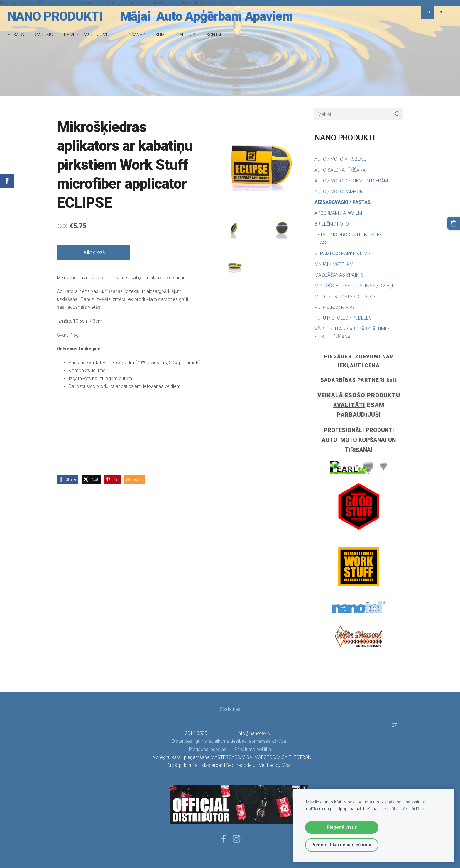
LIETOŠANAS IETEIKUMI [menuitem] (147, 35)
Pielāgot (418, 809)
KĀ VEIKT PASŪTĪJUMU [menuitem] (91, 35)
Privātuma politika (249, 749)
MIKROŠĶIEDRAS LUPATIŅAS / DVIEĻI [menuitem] (354, 286)
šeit (392, 380)
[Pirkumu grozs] (454, 223)
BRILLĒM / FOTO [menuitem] (332, 224)
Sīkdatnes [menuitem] (230, 709)
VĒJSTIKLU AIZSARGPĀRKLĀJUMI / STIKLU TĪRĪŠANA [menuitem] (352, 333)
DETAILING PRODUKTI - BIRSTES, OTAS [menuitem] (349, 239)
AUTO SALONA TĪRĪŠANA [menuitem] (340, 170)
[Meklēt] (359, 114)
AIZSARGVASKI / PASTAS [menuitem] (343, 202)
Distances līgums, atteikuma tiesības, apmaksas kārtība (230, 741)
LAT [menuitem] (428, 12)
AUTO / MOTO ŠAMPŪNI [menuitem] (340, 192)
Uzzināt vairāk (395, 809)
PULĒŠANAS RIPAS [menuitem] (334, 307)
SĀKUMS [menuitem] (48, 35)
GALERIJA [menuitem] (190, 35)
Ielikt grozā (94, 252)
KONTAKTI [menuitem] (220, 35)
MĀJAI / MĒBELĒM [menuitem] (334, 264)
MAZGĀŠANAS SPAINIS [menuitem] (339, 275)
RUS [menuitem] (442, 12)
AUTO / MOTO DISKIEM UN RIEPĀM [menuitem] (351, 181)
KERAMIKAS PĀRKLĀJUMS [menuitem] (343, 254)
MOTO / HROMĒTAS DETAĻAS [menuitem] (345, 297)
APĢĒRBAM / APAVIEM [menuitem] (338, 213)
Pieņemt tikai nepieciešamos (342, 845)
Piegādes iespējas (208, 749)
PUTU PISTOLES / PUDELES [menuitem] (343, 318)
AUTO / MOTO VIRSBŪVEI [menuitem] (341, 159)
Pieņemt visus (342, 827)
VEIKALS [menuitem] (20, 35)
